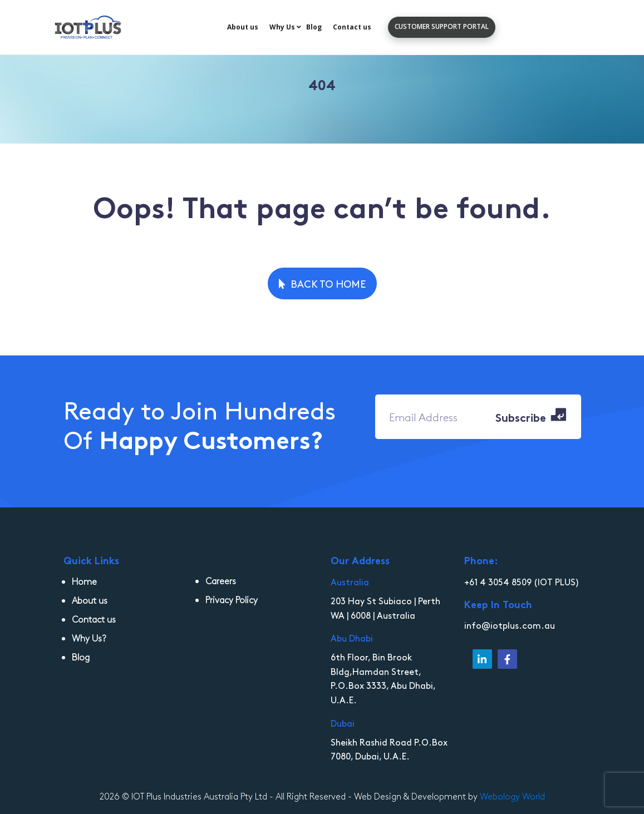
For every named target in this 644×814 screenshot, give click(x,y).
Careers (221, 581)
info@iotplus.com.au (510, 625)
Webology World (512, 796)
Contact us (352, 27)
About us (243, 27)
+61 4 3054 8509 (498, 581)
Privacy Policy (232, 600)
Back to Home (322, 283)
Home (84, 581)
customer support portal (442, 26)
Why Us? (89, 638)
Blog (314, 27)
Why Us (282, 27)
